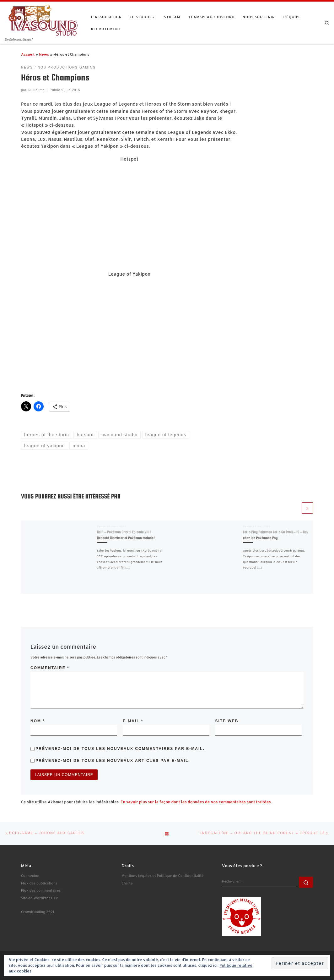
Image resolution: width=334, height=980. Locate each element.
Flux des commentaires (41, 890)
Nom (38, 721)
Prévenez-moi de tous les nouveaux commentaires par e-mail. (120, 749)
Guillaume (36, 90)
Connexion (30, 876)
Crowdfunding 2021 (38, 912)
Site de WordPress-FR (39, 898)
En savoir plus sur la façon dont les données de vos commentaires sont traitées (196, 802)
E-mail (133, 721)
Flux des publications (39, 883)
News (44, 54)
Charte (127, 883)
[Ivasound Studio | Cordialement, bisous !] (43, 19)
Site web (227, 721)
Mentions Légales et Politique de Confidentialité (163, 876)
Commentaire (50, 668)
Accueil (28, 54)
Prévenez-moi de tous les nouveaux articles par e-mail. (113, 761)
